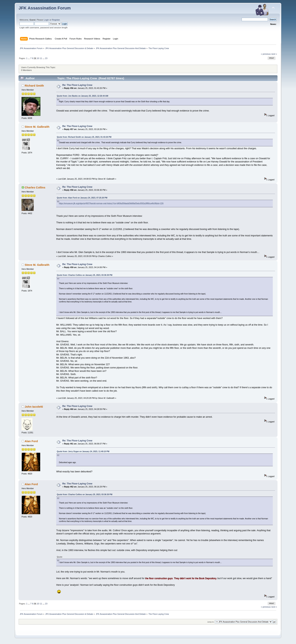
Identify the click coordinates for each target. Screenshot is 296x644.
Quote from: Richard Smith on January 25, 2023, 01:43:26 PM (84, 137)
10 (38, 58)
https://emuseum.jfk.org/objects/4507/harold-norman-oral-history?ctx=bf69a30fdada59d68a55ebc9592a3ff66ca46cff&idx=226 (111, 203)
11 (41, 58)
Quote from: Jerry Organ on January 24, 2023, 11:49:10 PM (83, 451)
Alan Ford (31, 441)
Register (56, 20)
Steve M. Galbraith (37, 127)
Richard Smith (34, 86)
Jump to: (211, 622)
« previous (266, 54)
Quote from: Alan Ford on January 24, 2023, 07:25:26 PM (82, 198)
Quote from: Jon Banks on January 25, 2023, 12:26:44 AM (82, 96)
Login (46, 20)
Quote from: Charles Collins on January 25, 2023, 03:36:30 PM (85, 275)
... (29, 58)
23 (46, 58)
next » (274, 54)
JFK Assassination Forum (45, 8)
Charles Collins (35, 187)
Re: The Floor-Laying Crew (77, 85)
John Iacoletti (34, 407)
